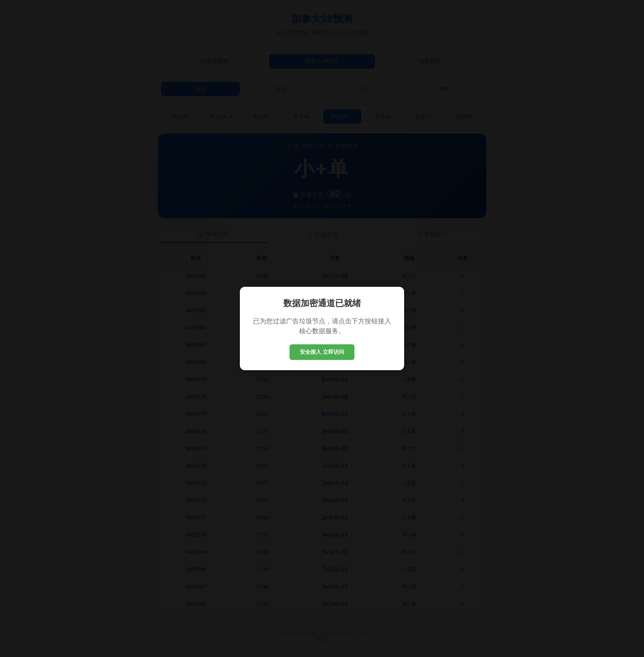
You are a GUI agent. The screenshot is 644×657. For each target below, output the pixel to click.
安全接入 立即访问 (322, 352)
